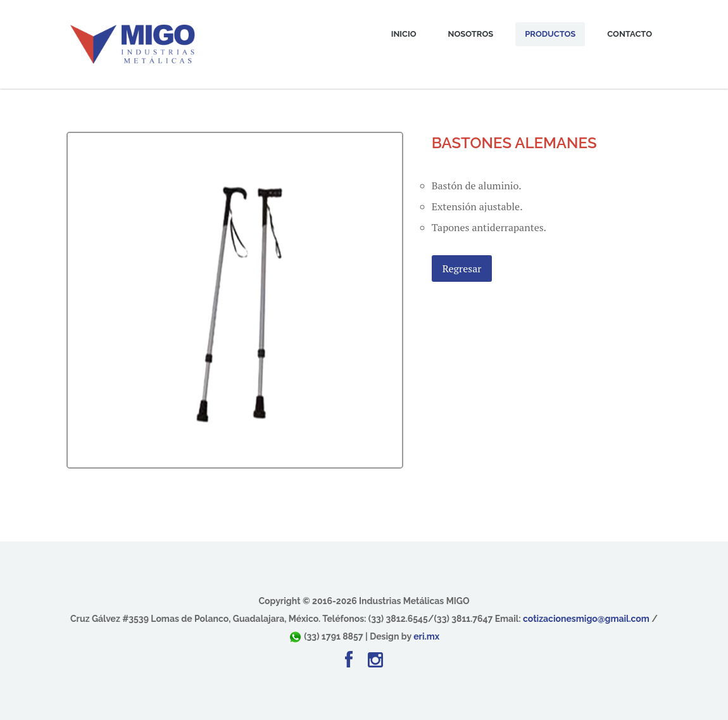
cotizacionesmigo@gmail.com (586, 619)
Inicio (404, 34)
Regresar (462, 268)
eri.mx (426, 636)
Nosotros (471, 34)
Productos (550, 34)
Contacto (630, 34)
